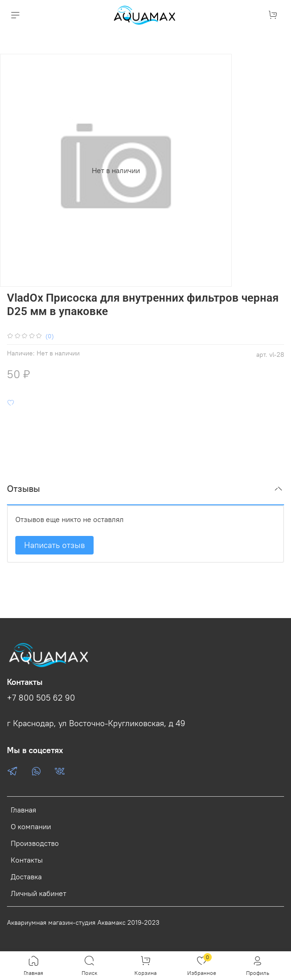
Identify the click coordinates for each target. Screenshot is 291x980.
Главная (23, 810)
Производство (35, 843)
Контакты (27, 860)
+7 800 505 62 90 (41, 698)
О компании (31, 826)
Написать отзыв (54, 545)
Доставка (26, 877)
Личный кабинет (38, 893)
